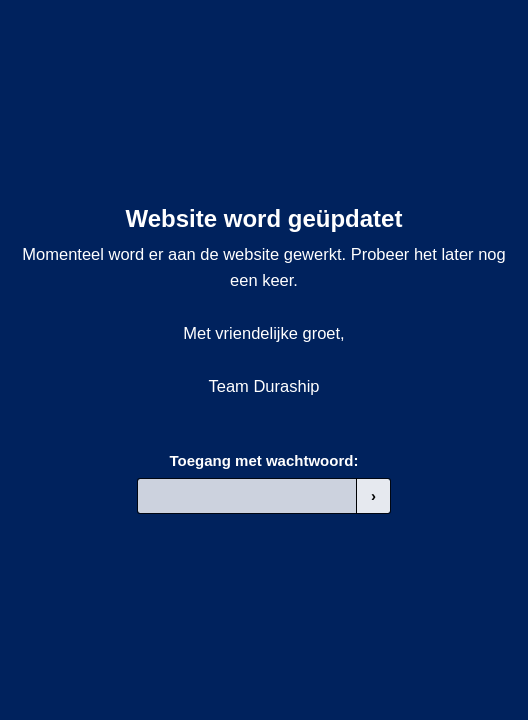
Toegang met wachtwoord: (264, 460)
